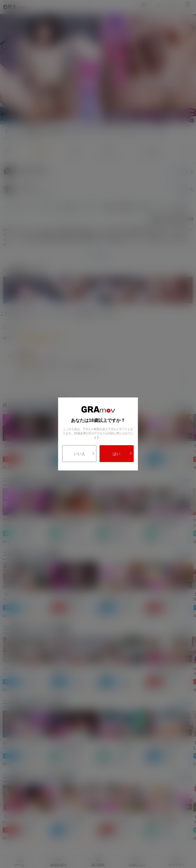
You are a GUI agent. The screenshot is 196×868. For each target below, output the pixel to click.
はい (122, 454)
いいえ (84, 454)
